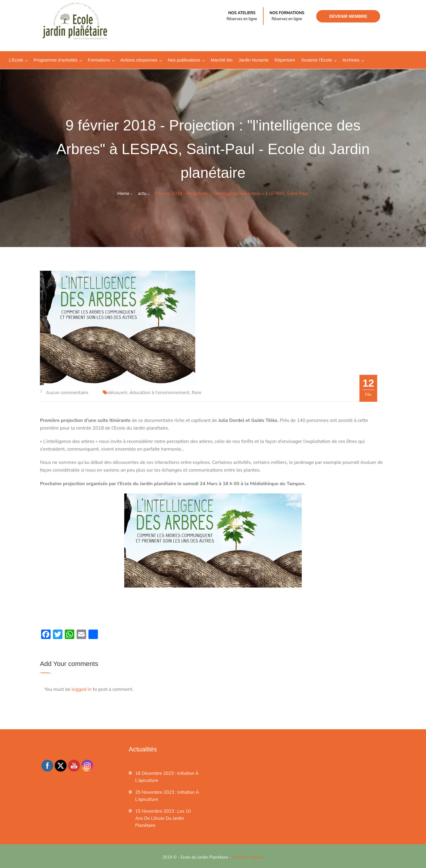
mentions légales (248, 857)
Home (123, 193)
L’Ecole (16, 60)
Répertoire (285, 60)
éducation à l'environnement (159, 393)
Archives (351, 60)
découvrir (117, 393)
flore (197, 393)
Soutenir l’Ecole (317, 60)
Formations (99, 60)
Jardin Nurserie (254, 60)
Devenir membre (348, 16)
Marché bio (222, 60)
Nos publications (184, 60)
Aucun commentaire (67, 393)
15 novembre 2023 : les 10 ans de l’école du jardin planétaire (163, 818)
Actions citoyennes (139, 60)
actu (142, 193)
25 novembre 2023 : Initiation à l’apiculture (167, 796)
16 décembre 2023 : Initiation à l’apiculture (167, 777)
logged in (82, 689)
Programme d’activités (55, 60)
